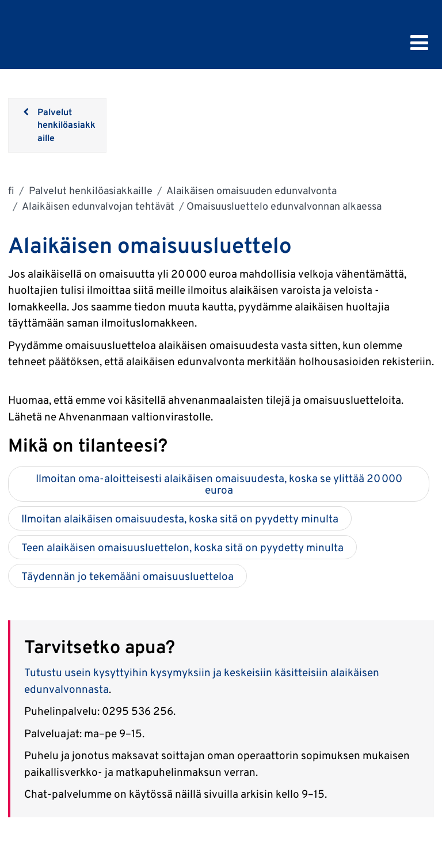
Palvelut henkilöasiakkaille (89, 190)
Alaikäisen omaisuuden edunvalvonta (251, 190)
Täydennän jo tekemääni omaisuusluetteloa (127, 576)
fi (11, 190)
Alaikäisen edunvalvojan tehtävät (97, 206)
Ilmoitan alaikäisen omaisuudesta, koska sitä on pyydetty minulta (180, 518)
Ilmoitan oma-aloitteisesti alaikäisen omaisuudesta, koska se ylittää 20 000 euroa (219, 484)
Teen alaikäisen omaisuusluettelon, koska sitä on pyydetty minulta (182, 547)
